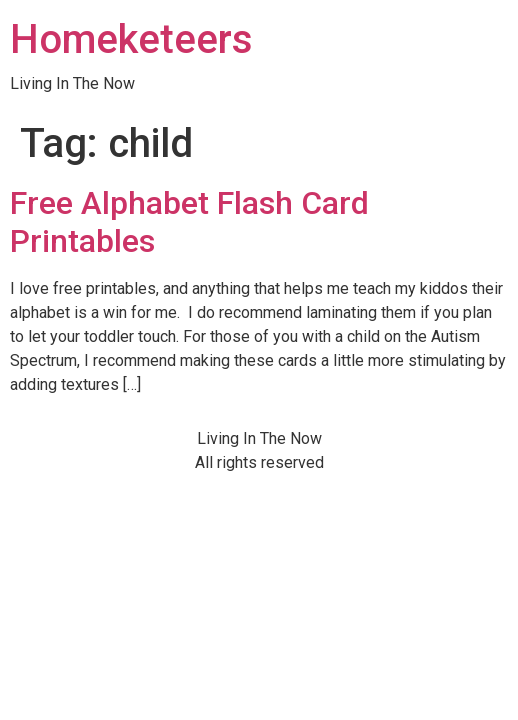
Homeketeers (131, 39)
